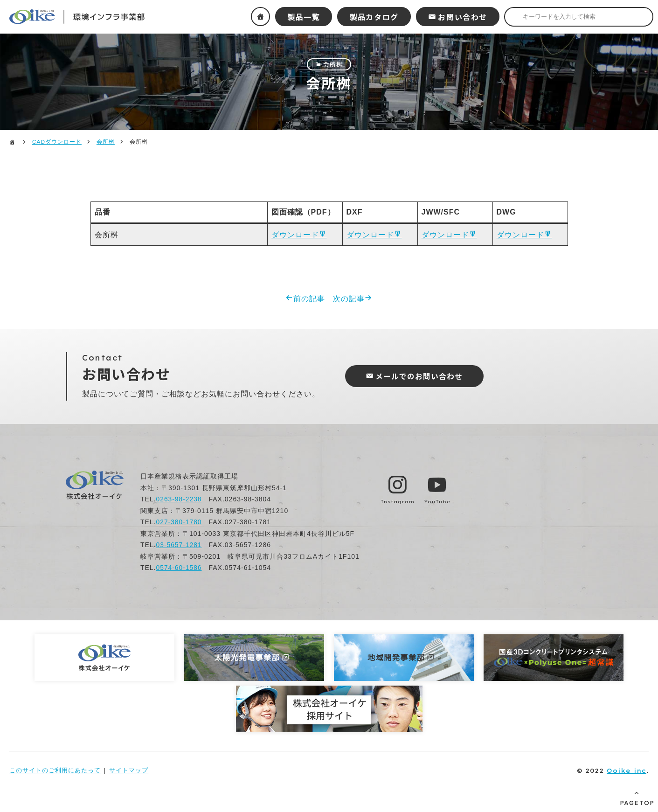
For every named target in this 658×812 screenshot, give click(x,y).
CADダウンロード (57, 142)
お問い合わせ (463, 17)
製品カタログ (374, 17)
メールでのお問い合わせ (421, 377)
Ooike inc (627, 771)
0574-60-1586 (179, 569)
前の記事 (309, 300)
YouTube (438, 503)
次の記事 (349, 300)
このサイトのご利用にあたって (55, 771)
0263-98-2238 (179, 500)
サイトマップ (129, 771)
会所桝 (333, 64)
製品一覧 (304, 17)
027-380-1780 (179, 523)
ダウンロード (295, 235)
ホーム (260, 17)
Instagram (398, 503)
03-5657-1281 (179, 546)
